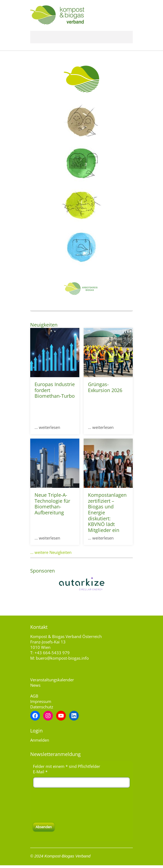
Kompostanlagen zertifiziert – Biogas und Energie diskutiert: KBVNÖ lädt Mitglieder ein (107, 512)
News (35, 685)
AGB (34, 696)
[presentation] (74, 805)
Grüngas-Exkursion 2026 (105, 387)
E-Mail (40, 772)
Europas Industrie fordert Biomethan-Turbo (55, 390)
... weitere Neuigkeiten (51, 552)
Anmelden (40, 740)
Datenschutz (42, 707)
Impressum (41, 701)
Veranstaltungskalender (52, 680)
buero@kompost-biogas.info (62, 658)
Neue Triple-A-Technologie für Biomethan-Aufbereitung (52, 504)
